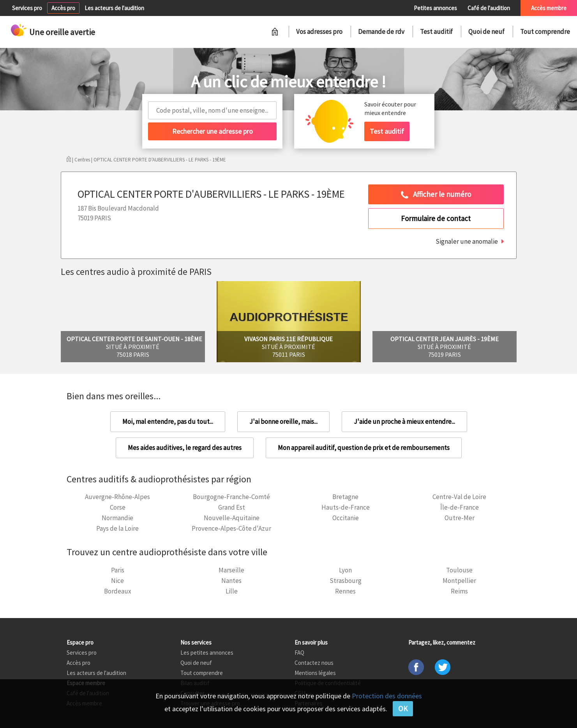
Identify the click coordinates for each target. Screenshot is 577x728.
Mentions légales (315, 673)
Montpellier (459, 581)
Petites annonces (435, 8)
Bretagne (345, 497)
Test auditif (436, 32)
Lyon (345, 570)
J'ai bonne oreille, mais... (283, 422)
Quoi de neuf (486, 32)
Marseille (231, 570)
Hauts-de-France (346, 507)
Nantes (231, 581)
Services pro (27, 8)
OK (403, 709)
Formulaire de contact (436, 218)
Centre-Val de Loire (459, 497)
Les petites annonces (207, 653)
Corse (118, 507)
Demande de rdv (381, 32)
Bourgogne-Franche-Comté (231, 497)
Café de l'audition (489, 8)
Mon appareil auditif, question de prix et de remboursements (364, 448)
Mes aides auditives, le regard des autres (185, 448)
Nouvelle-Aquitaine (232, 518)
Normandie (117, 518)
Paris (118, 570)
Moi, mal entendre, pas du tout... (168, 422)
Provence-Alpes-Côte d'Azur (231, 528)
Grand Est (232, 507)
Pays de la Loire (117, 528)
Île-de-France (460, 507)
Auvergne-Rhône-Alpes (117, 497)
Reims (459, 591)
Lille (232, 591)
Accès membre (549, 8)
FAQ (299, 653)
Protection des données (387, 696)
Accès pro (63, 8)
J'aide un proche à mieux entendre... (404, 422)
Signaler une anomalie (467, 241)
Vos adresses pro (319, 32)
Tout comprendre (545, 32)
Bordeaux (118, 591)
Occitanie (346, 518)
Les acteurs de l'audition (114, 8)
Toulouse (459, 570)
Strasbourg (346, 581)
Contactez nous (314, 663)
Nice (117, 581)
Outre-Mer (460, 518)
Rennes (345, 591)
